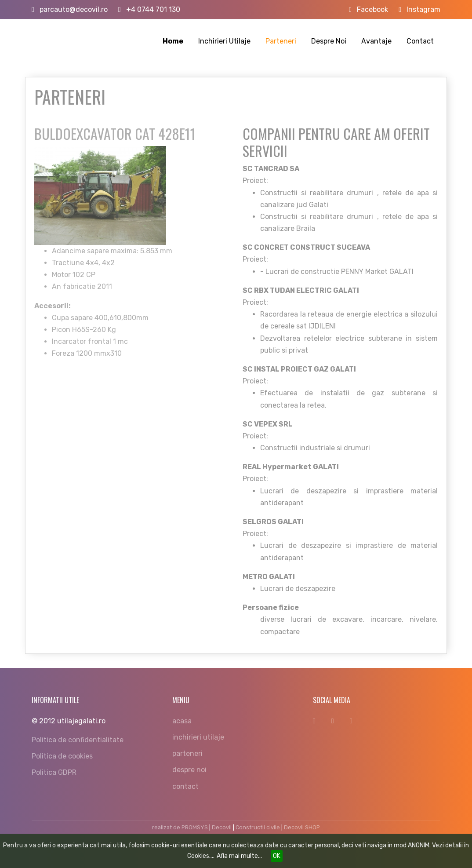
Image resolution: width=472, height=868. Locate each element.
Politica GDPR (54, 772)
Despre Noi (329, 41)
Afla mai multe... (239, 856)
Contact (420, 41)
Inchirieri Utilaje (224, 41)
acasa (182, 721)
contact (185, 786)
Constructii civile (258, 827)
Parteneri (281, 41)
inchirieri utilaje (198, 737)
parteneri (187, 753)
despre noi (189, 770)
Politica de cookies (62, 756)
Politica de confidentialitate (78, 740)
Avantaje (376, 41)
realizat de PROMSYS (180, 827)
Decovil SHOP (302, 827)
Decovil (222, 827)
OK (277, 856)
